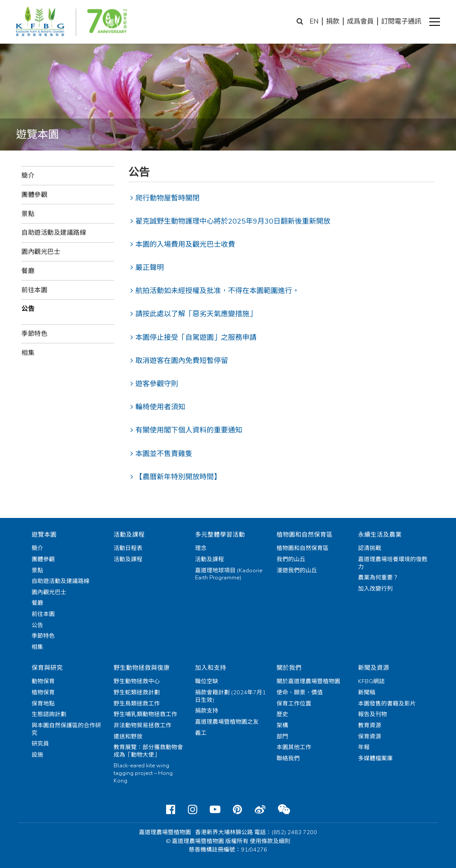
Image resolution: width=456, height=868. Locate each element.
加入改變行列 (375, 589)
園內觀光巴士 (41, 252)
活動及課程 (129, 535)
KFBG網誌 (371, 681)
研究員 (40, 744)
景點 (28, 214)
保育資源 (370, 737)
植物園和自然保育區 (305, 535)
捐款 (333, 21)
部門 (282, 737)
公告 (28, 309)
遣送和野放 (128, 737)
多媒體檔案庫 (375, 758)
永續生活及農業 (380, 535)
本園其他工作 (294, 747)
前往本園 (34, 290)
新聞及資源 (374, 668)
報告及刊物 (373, 714)
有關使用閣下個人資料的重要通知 (189, 430)
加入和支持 (211, 668)
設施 (37, 755)
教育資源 (370, 725)
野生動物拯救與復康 (142, 668)
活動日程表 (128, 548)
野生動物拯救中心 (137, 681)
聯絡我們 (288, 758)
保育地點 (43, 704)
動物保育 (43, 681)
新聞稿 (367, 693)
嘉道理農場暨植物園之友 (227, 722)
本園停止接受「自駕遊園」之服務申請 (196, 338)
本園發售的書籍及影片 (387, 704)
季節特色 (34, 334)
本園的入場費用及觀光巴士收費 (185, 245)
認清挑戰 (370, 548)
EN (314, 21)
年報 (364, 747)
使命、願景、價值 (300, 693)
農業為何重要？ (378, 578)
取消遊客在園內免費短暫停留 (182, 361)
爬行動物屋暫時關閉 (167, 198)
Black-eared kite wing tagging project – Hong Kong (143, 773)
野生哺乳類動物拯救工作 (145, 714)
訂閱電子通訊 (401, 21)
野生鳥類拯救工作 (137, 704)
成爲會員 (360, 21)
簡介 (28, 175)
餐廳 (28, 271)
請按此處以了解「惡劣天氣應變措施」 (196, 314)
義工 (201, 733)
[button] (435, 22)
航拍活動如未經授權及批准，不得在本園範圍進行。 (217, 291)
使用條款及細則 (270, 841)
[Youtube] (215, 810)
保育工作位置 (294, 704)
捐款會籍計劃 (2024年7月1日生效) (230, 696)
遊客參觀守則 (157, 384)
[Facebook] (171, 810)
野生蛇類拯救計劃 (137, 693)
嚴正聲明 (150, 268)
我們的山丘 (291, 559)
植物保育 (43, 693)
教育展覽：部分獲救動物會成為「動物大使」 (148, 751)
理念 (201, 548)
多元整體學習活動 (220, 535)
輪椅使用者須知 (160, 407)
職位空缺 (207, 681)
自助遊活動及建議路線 (54, 232)
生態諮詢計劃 (49, 714)
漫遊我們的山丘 (297, 571)
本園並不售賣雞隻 (164, 454)
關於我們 (289, 668)
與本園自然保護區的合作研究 (66, 729)
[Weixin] (284, 810)
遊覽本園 (44, 535)
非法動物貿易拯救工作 (142, 725)
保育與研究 (47, 668)
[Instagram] (193, 810)
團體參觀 (34, 195)
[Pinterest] (238, 810)
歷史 (282, 714)
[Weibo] (260, 810)
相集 (28, 353)
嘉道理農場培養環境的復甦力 (393, 563)
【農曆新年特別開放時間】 (178, 477)
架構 (282, 725)
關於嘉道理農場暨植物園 (308, 681)
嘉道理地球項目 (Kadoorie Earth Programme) (229, 574)
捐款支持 (207, 711)
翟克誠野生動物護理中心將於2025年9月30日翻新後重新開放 (233, 221)
